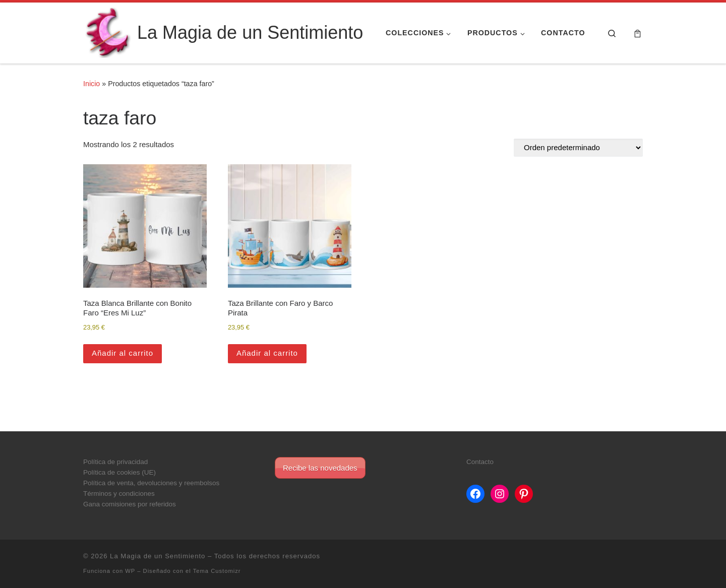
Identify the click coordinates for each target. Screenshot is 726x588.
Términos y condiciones (119, 494)
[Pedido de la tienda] (578, 148)
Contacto (480, 462)
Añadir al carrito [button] (123, 353)
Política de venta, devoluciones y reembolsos (151, 483)
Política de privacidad (115, 462)
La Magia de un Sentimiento (158, 556)
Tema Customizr (217, 571)
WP (130, 571)
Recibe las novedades (320, 468)
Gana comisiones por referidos (130, 504)
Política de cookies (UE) (119, 472)
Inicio (92, 84)
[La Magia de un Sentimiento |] (108, 31)
